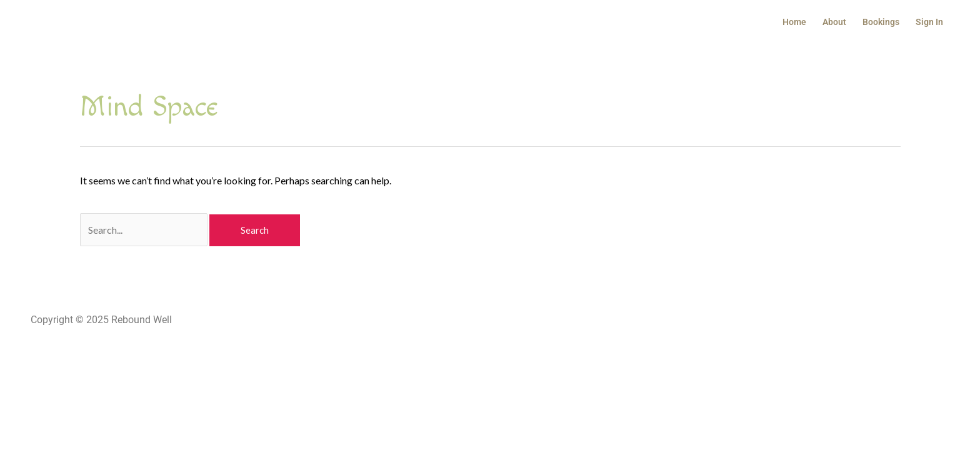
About (834, 22)
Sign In (929, 22)
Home (794, 22)
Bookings (881, 22)
